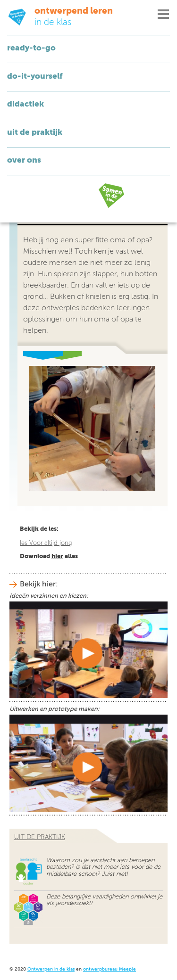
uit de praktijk (40, 837)
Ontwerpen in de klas (51, 969)
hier (57, 556)
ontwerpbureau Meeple (110, 969)
